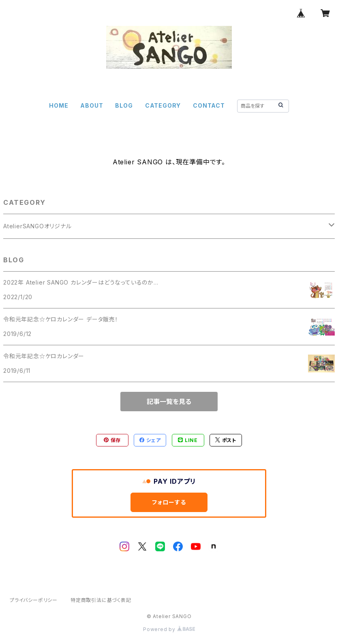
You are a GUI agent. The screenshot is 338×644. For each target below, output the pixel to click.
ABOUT (92, 105)
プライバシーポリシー (34, 600)
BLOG (124, 105)
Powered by (169, 629)
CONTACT (209, 105)
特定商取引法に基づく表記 (101, 600)
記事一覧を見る (169, 402)
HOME (59, 105)
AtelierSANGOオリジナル (37, 226)
